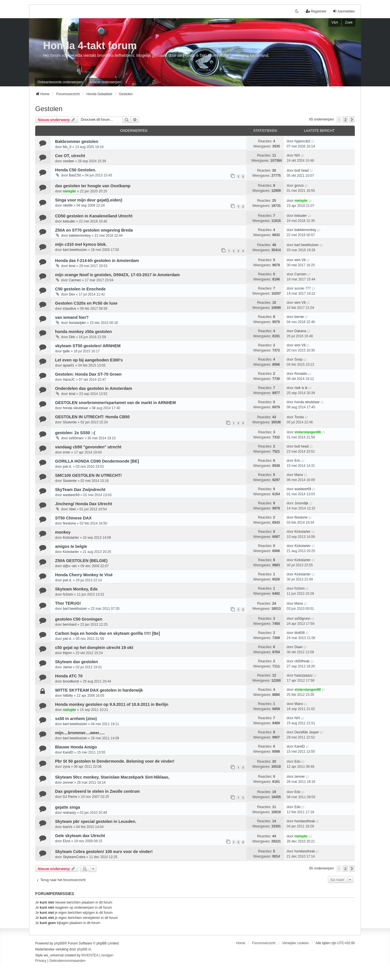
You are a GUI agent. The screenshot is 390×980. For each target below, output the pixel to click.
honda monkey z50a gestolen (83, 332)
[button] (352, 120)
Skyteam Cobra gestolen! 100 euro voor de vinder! (104, 852)
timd (72, 266)
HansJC (69, 380)
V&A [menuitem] (335, 22)
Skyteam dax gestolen (76, 662)
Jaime (67, 667)
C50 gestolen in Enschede (80, 289)
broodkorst (71, 681)
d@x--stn (70, 566)
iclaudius (69, 309)
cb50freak (302, 661)
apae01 (68, 365)
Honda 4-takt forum (90, 46)
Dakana (300, 331)
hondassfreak (305, 821)
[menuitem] (41, 961)
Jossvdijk (301, 503)
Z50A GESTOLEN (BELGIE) (81, 561)
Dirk (72, 337)
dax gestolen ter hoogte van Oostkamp (93, 186)
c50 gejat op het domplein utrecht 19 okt (94, 648)
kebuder (69, 221)
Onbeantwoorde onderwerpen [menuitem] (60, 82)
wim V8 (300, 260)
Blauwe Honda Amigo (76, 747)
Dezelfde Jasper (307, 732)
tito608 (299, 633)
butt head (301, 170)
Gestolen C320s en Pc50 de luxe (86, 303)
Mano (299, 475)
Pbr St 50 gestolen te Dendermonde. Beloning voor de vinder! (115, 761)
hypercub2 (302, 141)
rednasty (69, 813)
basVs (67, 827)
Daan (298, 647)
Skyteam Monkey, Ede (76, 589)
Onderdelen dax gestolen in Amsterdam (94, 388)
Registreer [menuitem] (316, 11)
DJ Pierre (70, 797)
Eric (297, 461)
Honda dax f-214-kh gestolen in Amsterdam (97, 261)
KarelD (68, 752)
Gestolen (49, 109)
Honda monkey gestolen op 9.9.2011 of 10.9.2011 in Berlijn (112, 704)
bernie (299, 317)
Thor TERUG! (68, 603)
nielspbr (69, 191)
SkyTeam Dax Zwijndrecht (80, 490)
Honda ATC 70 (69, 676)
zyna (66, 767)
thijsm (67, 653)
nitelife (68, 205)
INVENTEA (90, 955)
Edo (297, 761)
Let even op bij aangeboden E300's (89, 360)
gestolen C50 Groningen (79, 619)
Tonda (299, 417)
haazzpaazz (303, 675)
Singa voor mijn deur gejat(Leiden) (89, 200)
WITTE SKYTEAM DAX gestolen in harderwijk (99, 690)
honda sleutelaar (75, 408)
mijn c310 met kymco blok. (81, 244)
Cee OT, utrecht (70, 156)
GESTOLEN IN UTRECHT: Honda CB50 (92, 417)
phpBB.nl (84, 949)
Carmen (75, 280)
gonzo (299, 186)
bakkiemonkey (80, 236)
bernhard (70, 625)
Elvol (66, 841)
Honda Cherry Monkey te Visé (84, 575)
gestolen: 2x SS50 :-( (75, 433)
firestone (69, 523)
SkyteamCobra (74, 857)
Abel (72, 509)
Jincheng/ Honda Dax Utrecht (84, 504)
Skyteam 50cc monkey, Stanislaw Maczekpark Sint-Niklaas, (112, 777)
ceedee (68, 161)
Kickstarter (71, 538)
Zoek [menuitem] (349, 22)
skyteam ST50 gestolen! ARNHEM (88, 346)
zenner (68, 783)
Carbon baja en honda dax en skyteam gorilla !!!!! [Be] (107, 633)
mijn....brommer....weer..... (80, 733)
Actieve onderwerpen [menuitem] (105, 82)
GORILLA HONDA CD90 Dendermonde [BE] (97, 461)
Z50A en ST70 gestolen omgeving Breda (94, 230)
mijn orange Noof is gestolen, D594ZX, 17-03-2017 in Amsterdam (117, 275)
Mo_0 (67, 147)
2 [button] (345, 120)
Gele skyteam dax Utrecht (80, 836)
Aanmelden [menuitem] (344, 11)
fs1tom (68, 594)
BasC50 (75, 175)
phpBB (59, 943)
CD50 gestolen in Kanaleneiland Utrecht (94, 216)
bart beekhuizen (75, 250)
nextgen (107, 955)
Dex (72, 294)
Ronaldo (301, 374)
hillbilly (68, 696)
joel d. (67, 467)
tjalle (66, 351)
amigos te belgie (71, 546)
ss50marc (76, 438)
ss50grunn (302, 619)
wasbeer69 (71, 495)
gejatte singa (68, 807)
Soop (298, 359)
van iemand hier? (72, 317)
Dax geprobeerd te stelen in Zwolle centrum (97, 791)
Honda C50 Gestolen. (76, 170)
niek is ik (301, 388)
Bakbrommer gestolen (77, 142)
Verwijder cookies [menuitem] (295, 943)
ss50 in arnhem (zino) (76, 719)
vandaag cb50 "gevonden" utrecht (88, 447)
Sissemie (70, 422)
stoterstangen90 (308, 432)
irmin (66, 452)
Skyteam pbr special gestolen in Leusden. (96, 821)
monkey (63, 532)
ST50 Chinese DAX (73, 518)
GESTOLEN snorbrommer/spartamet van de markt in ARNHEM (115, 403)
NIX (297, 155)
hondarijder (77, 323)
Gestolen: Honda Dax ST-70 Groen (88, 374)
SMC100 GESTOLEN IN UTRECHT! (88, 475)
